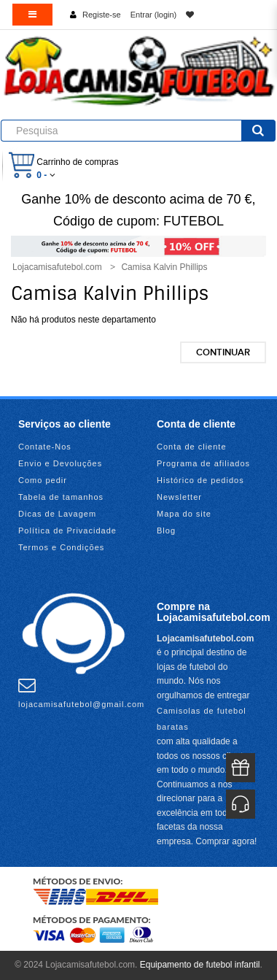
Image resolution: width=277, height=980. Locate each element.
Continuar (223, 352)
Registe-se (102, 15)
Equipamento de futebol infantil (200, 965)
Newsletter (179, 497)
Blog (166, 530)
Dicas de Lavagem (57, 514)
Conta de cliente (192, 447)
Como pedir (43, 480)
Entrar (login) (154, 15)
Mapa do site (184, 514)
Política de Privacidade (67, 530)
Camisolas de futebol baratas (202, 719)
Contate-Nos (45, 447)
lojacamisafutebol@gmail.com (81, 692)
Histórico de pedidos (200, 480)
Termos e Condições (61, 547)
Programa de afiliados (203, 463)
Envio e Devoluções (60, 463)
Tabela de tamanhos (61, 497)
